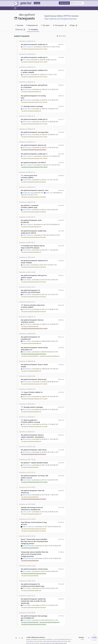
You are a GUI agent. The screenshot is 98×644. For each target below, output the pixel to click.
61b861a (61, 520)
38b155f (61, 244)
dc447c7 (61, 119)
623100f (61, 460)
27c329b (61, 448)
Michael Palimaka (28, 543)
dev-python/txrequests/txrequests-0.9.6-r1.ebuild (34, 49)
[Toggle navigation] (15, 8)
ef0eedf (61, 581)
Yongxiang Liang (28, 191)
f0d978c (61, 85)
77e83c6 (61, 161)
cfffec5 (61, 613)
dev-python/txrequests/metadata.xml (31, 91)
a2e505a (61, 346)
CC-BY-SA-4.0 (32, 640)
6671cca (61, 335)
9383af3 (61, 70)
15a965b (61, 144)
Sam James (26, 74)
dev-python (26, 15)
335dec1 (61, 274)
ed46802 (61, 174)
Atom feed (61, 36)
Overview (19, 25)
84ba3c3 (61, 433)
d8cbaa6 (61, 303)
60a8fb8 (61, 473)
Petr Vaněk (26, 59)
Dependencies (32, 25)
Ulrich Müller (27, 248)
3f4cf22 (61, 537)
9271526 (61, 505)
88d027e (61, 95)
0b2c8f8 (61, 405)
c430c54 (61, 106)
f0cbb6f (61, 259)
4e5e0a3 (61, 189)
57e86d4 (61, 549)
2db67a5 (61, 418)
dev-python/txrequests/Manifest (30, 325)
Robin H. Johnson (28, 524)
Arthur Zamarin (28, 47)
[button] (64, 3)
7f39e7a (61, 288)
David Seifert (27, 178)
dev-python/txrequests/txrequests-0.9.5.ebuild (34, 452)
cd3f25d (61, 390)
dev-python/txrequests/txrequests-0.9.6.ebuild (34, 149)
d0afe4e (61, 378)
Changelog (33, 29)
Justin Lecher (27, 509)
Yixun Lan (49, 191)
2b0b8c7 (61, 44)
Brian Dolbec (27, 278)
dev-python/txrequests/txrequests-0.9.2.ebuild (34, 496)
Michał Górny (27, 89)
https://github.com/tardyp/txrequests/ (61, 19)
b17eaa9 (61, 229)
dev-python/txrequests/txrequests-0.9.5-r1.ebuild (34, 327)
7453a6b (61, 131)
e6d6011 (61, 318)
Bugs (73, 25)
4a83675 (61, 596)
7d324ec (61, 566)
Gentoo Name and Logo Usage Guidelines (53, 640)
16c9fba (61, 57)
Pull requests (60, 25)
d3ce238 (61, 153)
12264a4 (61, 363)
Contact (81, 635)
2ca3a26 (61, 204)
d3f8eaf (61, 488)
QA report (45, 25)
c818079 (61, 218)
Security (20, 29)
